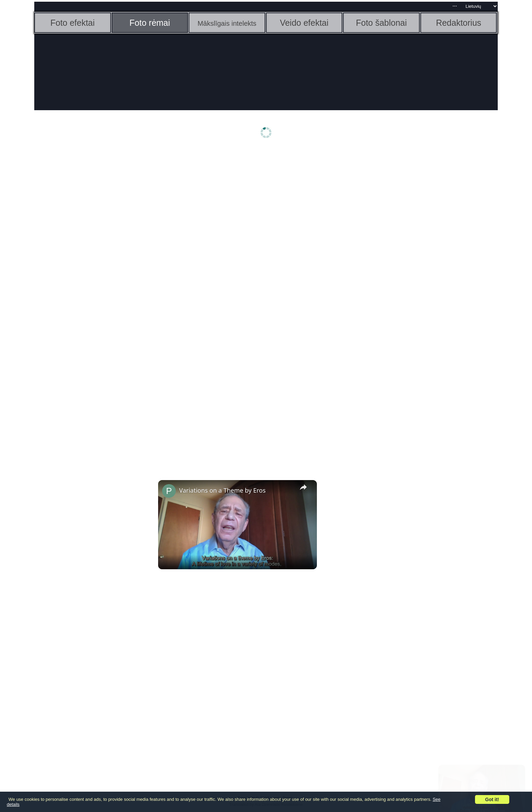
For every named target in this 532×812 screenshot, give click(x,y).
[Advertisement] (87, 257)
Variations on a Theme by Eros (222, 490)
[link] (169, 491)
